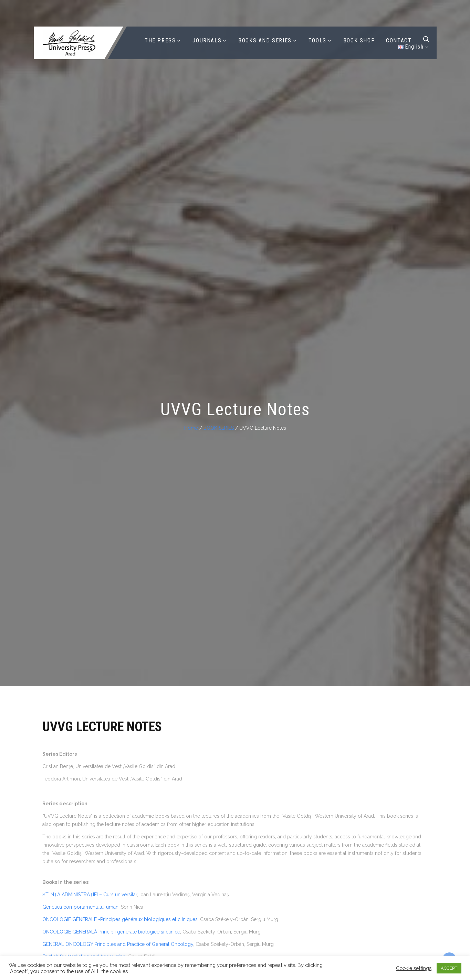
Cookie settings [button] (414, 968)
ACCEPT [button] (449, 968)
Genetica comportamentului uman (80, 907)
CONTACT (399, 40)
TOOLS (317, 40)
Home (191, 428)
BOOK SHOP (359, 40)
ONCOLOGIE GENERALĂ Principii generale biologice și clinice (111, 932)
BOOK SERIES (219, 428)
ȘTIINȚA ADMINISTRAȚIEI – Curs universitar (90, 895)
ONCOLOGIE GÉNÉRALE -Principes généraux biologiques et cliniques (120, 919)
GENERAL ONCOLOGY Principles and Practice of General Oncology (118, 944)
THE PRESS (160, 40)
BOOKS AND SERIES (265, 40)
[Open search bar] (426, 39)
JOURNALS (207, 40)
